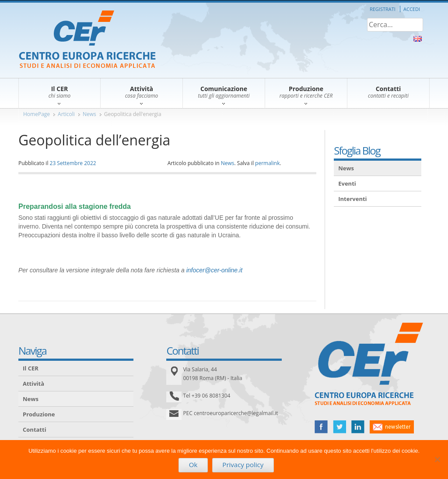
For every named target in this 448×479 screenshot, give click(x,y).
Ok (193, 465)
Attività (33, 384)
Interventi (352, 199)
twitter (339, 427)
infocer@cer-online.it (214, 270)
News (89, 114)
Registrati (383, 9)
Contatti (35, 430)
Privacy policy (243, 465)
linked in (358, 427)
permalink (267, 163)
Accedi (412, 9)
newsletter (392, 427)
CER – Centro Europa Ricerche (87, 40)
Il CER (31, 368)
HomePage (37, 114)
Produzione (39, 414)
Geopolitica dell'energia (133, 114)
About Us (418, 39)
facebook (321, 427)
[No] (437, 459)
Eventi (347, 183)
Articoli (66, 114)
